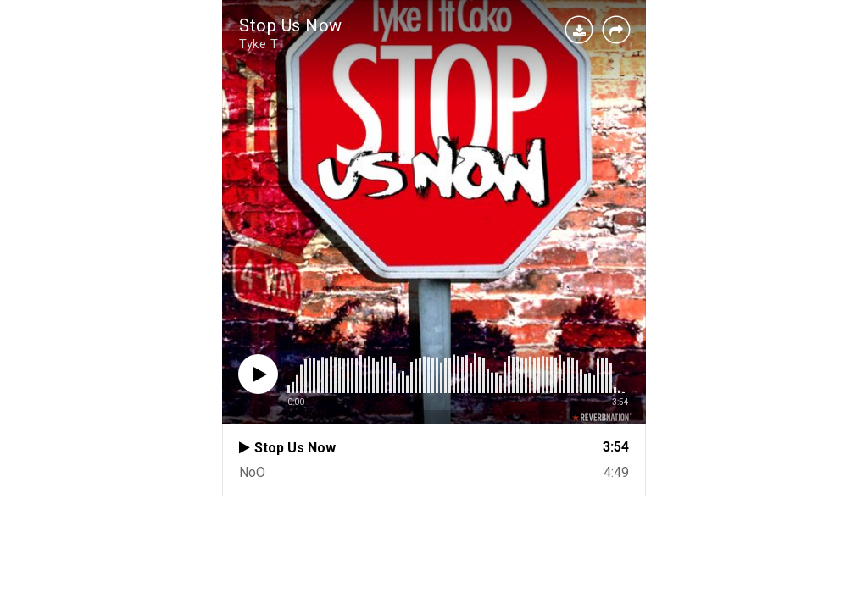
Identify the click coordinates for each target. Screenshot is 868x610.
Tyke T (259, 44)
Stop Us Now (291, 25)
